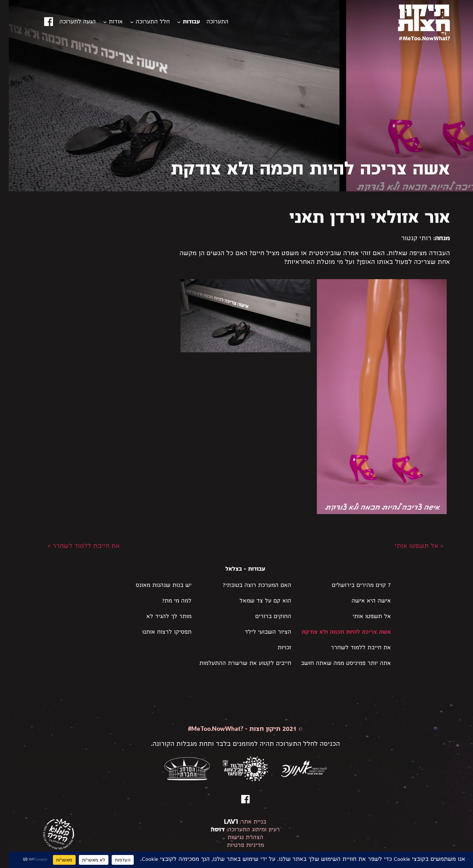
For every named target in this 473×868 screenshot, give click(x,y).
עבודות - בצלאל (236, 570)
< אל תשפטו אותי (410, 546)
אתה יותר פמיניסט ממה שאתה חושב (337, 664)
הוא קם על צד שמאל (257, 601)
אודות (107, 22)
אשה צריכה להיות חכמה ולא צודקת (337, 633)
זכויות (276, 648)
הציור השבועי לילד (259, 633)
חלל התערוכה (144, 22)
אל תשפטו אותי (363, 617)
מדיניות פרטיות (237, 846)
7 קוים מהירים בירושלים (353, 586)
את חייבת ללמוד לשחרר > (75, 546)
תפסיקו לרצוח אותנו (158, 633)
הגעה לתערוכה (69, 22)
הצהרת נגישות (237, 838)
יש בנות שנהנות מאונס (155, 586)
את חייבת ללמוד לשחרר (352, 648)
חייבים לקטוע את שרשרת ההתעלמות (236, 664)
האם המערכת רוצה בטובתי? (248, 586)
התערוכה (209, 22)
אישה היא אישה (362, 601)
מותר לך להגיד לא (160, 617)
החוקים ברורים (264, 617)
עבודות (183, 22)
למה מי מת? (168, 601)
